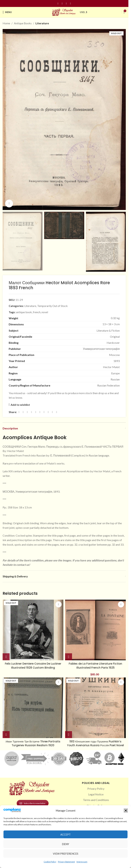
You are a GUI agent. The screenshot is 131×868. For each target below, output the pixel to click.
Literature (42, 23)
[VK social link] (48, 412)
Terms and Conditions (96, 800)
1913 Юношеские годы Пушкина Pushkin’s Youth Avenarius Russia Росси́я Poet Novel (95, 743)
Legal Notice (96, 794)
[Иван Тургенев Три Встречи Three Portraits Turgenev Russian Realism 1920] (33, 708)
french (37, 312)
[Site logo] (64, 12)
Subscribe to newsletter (33, 803)
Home (6, 23)
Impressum (82, 862)
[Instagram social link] (62, 4)
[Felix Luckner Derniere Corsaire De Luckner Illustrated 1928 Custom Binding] (33, 630)
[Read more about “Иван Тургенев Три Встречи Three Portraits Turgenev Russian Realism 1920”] (6, 735)
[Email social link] (27, 412)
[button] (126, 811)
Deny (65, 844)
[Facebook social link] (58, 4)
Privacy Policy (96, 789)
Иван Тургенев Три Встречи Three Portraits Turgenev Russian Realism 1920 (33, 743)
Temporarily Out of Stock (52, 306)
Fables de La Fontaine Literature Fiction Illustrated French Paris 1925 (95, 666)
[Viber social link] (57, 412)
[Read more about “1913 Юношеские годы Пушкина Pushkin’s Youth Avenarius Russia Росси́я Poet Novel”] (69, 735)
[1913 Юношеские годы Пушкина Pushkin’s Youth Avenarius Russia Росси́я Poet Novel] (95, 708)
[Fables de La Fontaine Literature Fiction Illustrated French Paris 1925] (95, 630)
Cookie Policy (50, 862)
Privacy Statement (66, 862)
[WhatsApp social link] (44, 412)
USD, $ (84, 12)
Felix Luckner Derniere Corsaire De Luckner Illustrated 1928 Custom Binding (33, 666)
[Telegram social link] (52, 412)
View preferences (66, 854)
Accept (65, 834)
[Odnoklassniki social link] (40, 412)
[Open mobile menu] (7, 12)
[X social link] (23, 412)
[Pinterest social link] (66, 4)
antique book (24, 312)
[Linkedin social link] (70, 4)
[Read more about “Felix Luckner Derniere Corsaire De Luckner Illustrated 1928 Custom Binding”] (6, 657)
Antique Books (23, 23)
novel (45, 312)
